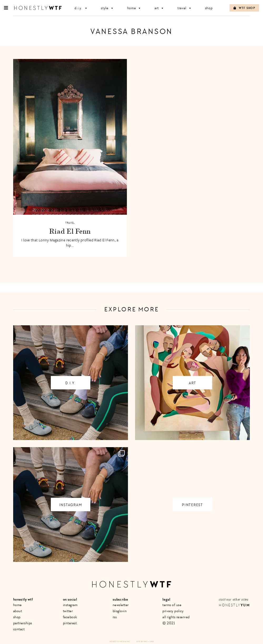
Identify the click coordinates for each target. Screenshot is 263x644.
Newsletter (121, 605)
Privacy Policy (173, 611)
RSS (115, 617)
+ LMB (151, 641)
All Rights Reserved (176, 617)
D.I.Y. (81, 8)
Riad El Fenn (70, 231)
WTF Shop (244, 8)
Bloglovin (120, 611)
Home (134, 8)
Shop (209, 8)
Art (159, 8)
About (18, 611)
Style (107, 8)
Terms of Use (172, 605)
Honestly (234, 605)
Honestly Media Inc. (120, 641)
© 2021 (169, 623)
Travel (185, 8)
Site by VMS (142, 641)
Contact (19, 629)
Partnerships (23, 623)
